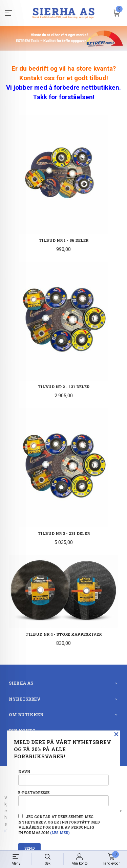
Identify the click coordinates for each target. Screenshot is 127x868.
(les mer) (60, 833)
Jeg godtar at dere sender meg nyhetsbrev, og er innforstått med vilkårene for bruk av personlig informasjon (59, 824)
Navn (63, 777)
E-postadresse (63, 798)
